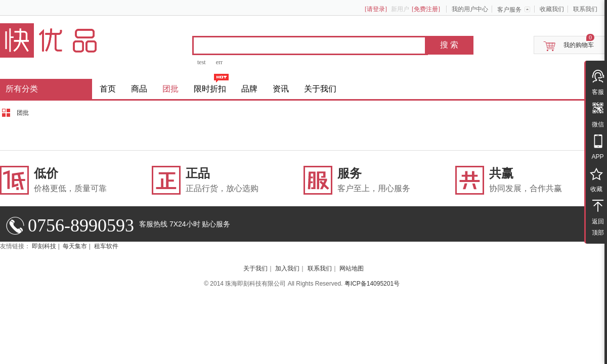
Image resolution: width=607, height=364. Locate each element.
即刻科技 (44, 246)
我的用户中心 (470, 9)
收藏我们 (552, 9)
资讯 (281, 89)
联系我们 (585, 9)
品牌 (249, 89)
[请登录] (376, 9)
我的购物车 (579, 45)
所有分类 (22, 89)
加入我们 (287, 268)
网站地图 (352, 268)
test (202, 62)
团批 (170, 89)
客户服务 (509, 10)
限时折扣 (210, 89)
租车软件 (106, 246)
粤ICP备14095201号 (372, 284)
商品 (139, 89)
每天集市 (75, 246)
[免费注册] (426, 9)
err (219, 62)
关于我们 (320, 89)
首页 (108, 89)
